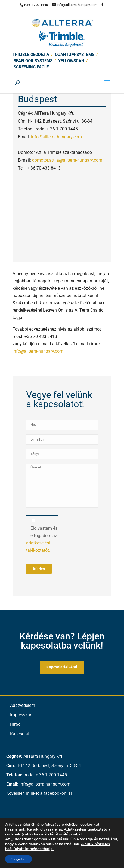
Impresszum (22, 715)
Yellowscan (71, 61)
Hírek (15, 724)
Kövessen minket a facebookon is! (39, 793)
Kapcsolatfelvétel (62, 667)
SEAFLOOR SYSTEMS (33, 61)
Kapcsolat (20, 734)
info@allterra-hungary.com (56, 137)
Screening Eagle (31, 67)
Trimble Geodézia (31, 55)
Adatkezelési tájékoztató (86, 829)
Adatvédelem (23, 705)
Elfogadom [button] (18, 859)
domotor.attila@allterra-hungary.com (67, 160)
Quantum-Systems (75, 55)
